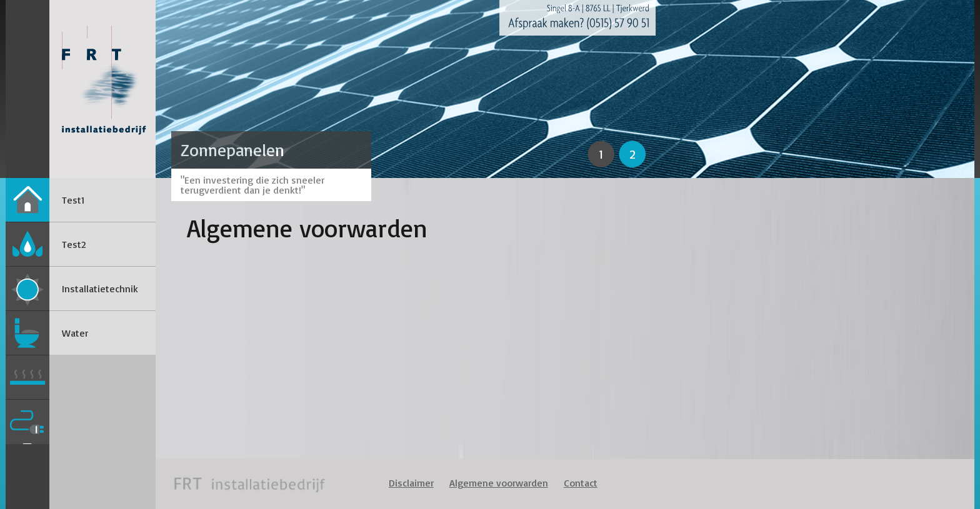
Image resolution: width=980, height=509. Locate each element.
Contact (581, 483)
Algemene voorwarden (499, 483)
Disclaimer (411, 483)
